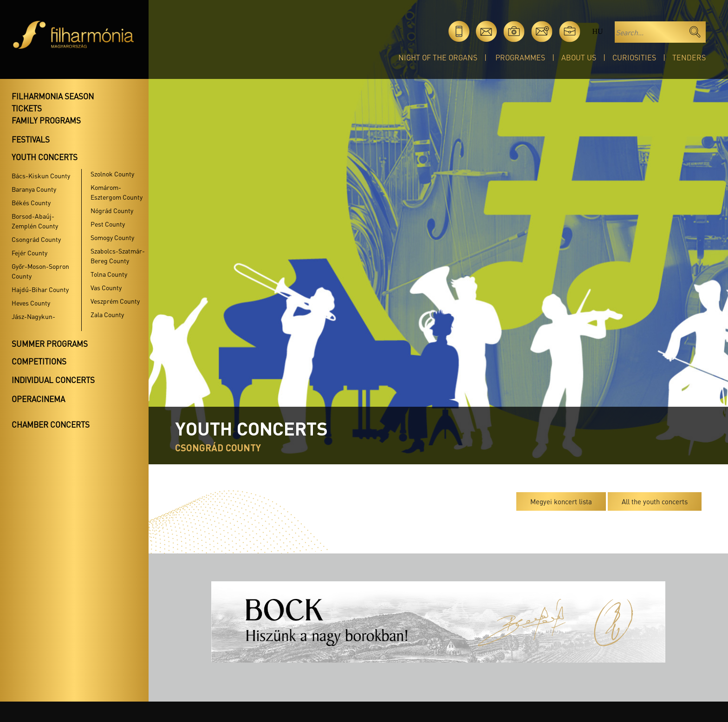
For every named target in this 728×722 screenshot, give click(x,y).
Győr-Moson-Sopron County (40, 271)
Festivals (31, 139)
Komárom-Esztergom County (117, 192)
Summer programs (50, 344)
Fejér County (29, 253)
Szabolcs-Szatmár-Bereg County (118, 256)
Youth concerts (45, 157)
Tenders (689, 57)
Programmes (520, 57)
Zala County (107, 314)
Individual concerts (53, 380)
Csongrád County (36, 239)
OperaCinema (38, 399)
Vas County (106, 287)
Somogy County (112, 237)
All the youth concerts (655, 501)
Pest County (108, 224)
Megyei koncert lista (561, 501)
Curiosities (634, 57)
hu (597, 31)
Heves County (31, 303)
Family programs (46, 120)
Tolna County (109, 274)
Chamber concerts (51, 424)
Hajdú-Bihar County (40, 289)
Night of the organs (438, 57)
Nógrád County (112, 210)
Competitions (39, 361)
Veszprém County (115, 301)
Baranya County (34, 189)
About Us (579, 57)
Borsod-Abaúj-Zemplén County (35, 221)
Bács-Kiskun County (41, 176)
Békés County (31, 202)
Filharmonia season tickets (53, 102)
